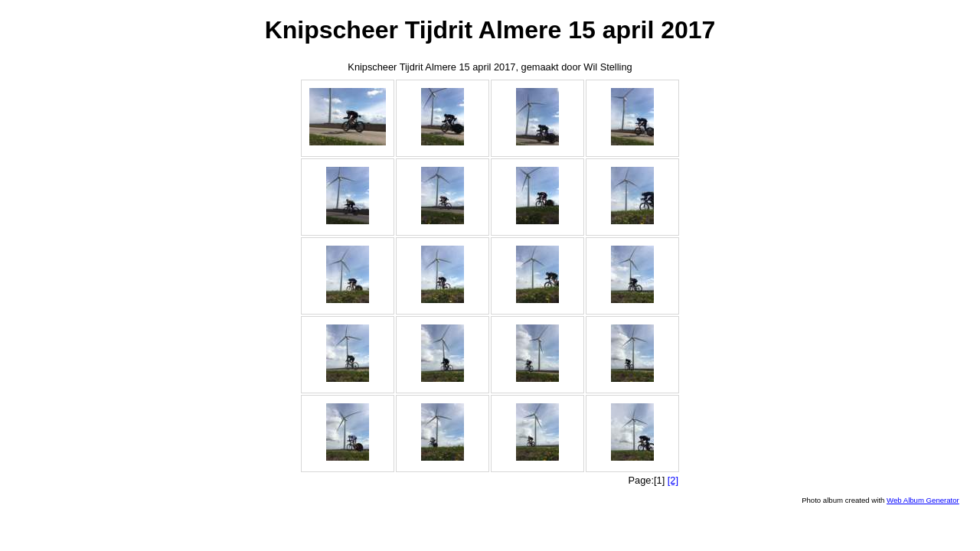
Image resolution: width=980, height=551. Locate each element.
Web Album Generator (923, 500)
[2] (673, 480)
